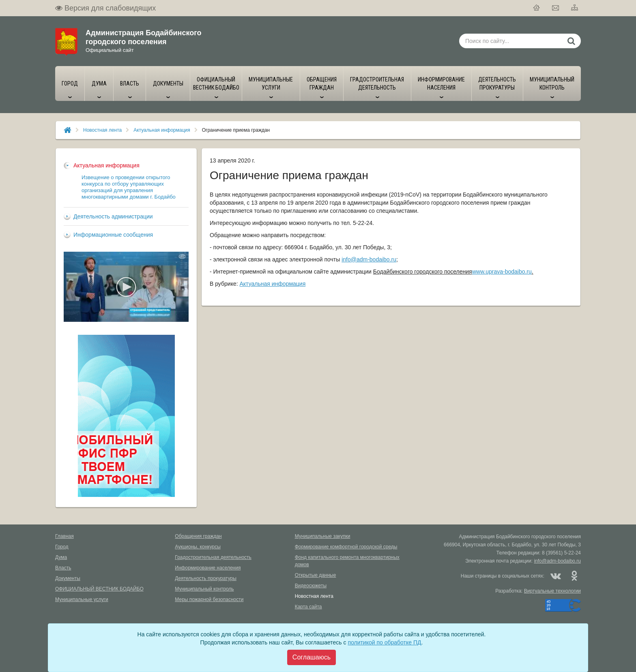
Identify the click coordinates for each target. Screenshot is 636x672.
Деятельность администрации (113, 216)
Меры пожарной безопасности (209, 599)
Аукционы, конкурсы (198, 547)
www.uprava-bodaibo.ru (502, 272)
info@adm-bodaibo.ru (369, 259)
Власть (63, 568)
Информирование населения (208, 568)
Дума (61, 557)
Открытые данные (316, 575)
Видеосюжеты (311, 586)
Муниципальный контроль (204, 589)
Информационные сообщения (113, 235)
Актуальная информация (162, 130)
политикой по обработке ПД (384, 642)
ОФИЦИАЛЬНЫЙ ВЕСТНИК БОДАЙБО (99, 589)
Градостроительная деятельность (213, 557)
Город (62, 547)
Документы (68, 578)
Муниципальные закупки (323, 536)
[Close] (312, 657)
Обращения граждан (198, 536)
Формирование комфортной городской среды (346, 547)
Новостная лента (102, 130)
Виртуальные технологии (552, 591)
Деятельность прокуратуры (206, 578)
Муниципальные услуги (82, 599)
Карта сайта (308, 607)
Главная (64, 536)
